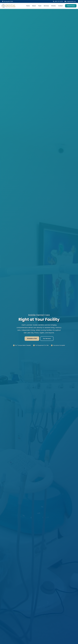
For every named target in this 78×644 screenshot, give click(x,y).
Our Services (47, 339)
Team (40, 6)
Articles (53, 6)
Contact (60, 6)
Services (46, 6)
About (34, 6)
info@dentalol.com (70, 1)
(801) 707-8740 (58, 1)
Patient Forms (71, 6)
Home (28, 6)
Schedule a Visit (32, 338)
